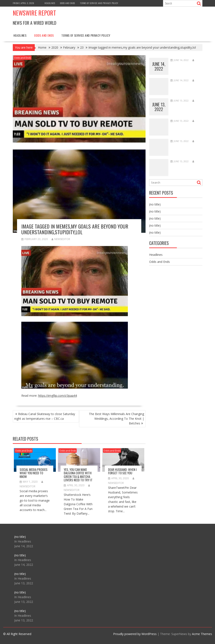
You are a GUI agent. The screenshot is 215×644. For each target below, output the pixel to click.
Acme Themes (202, 634)
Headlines (50, 3)
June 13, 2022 (159, 107)
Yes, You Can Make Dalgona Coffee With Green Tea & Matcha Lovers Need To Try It (78, 475)
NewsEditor (61, 239)
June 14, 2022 (159, 66)
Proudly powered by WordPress (135, 634)
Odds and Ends (68, 3)
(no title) (155, 204)
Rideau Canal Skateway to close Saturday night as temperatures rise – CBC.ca (45, 416)
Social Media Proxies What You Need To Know (34, 473)
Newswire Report (34, 13)
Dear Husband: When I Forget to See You (122, 471)
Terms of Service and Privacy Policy (99, 3)
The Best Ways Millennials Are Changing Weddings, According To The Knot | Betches (116, 419)
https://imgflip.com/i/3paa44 (58, 396)
